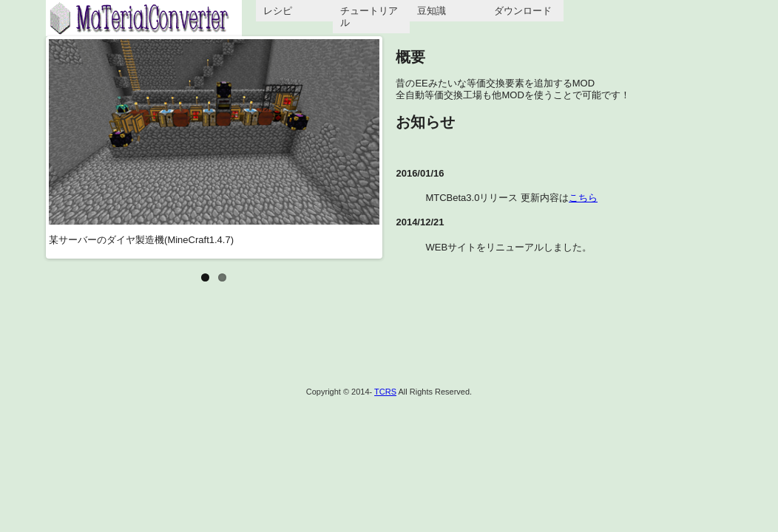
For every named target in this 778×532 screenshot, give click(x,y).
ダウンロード (523, 11)
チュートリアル (369, 17)
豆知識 (432, 11)
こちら (583, 198)
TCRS (385, 392)
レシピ (278, 11)
